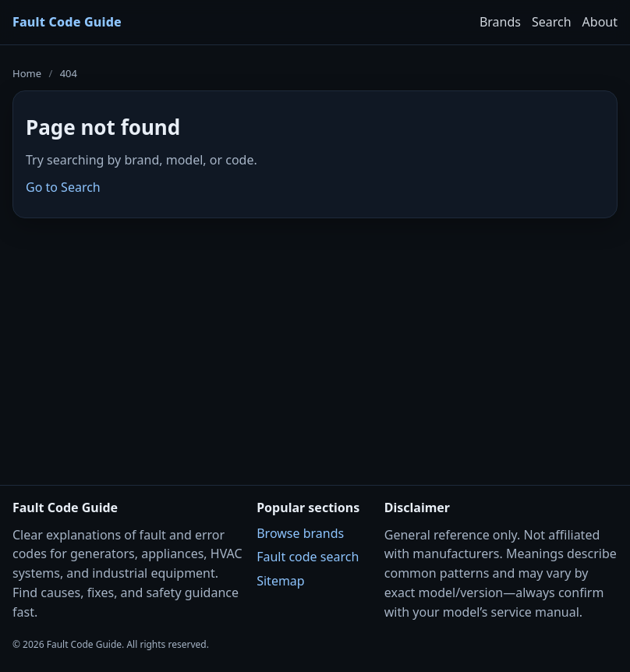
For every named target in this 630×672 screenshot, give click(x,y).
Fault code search (308, 557)
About (600, 22)
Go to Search (63, 187)
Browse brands (300, 533)
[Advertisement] (315, 341)
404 (69, 73)
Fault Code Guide (67, 22)
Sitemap (281, 581)
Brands (500, 22)
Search (552, 22)
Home (27, 73)
